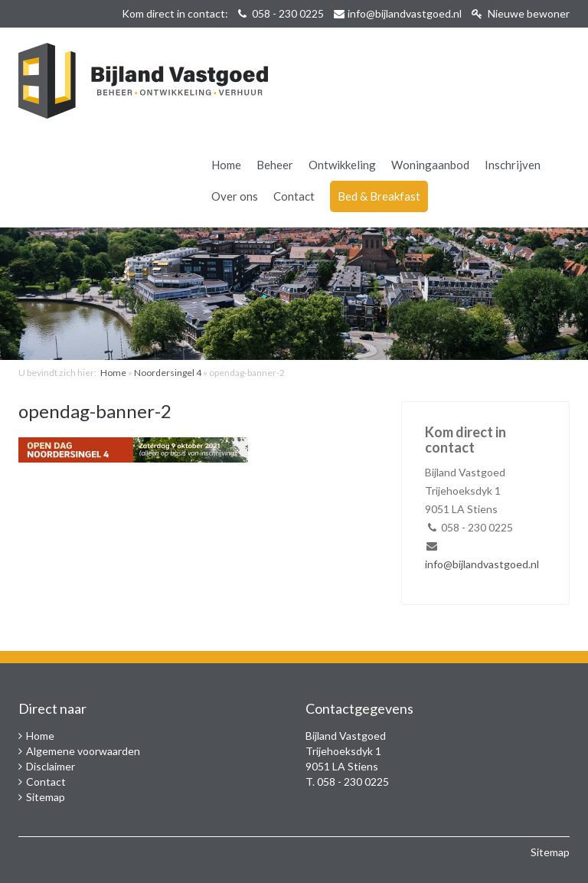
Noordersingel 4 (168, 373)
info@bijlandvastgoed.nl (405, 13)
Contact (294, 196)
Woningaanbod (430, 165)
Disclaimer (51, 766)
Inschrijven (513, 165)
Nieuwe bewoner (521, 13)
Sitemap (46, 797)
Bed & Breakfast (379, 196)
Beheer (275, 165)
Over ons (235, 196)
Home (226, 165)
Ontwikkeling (342, 165)
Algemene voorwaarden (83, 751)
